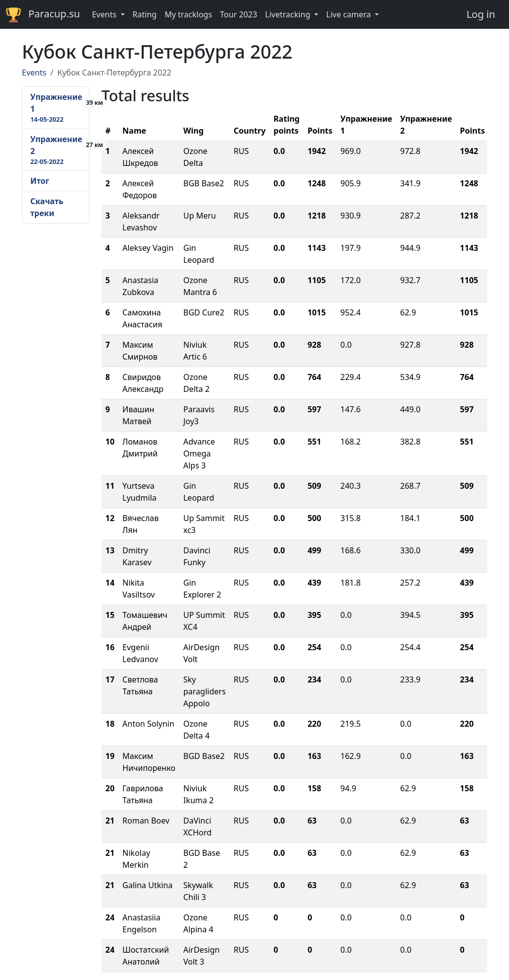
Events (34, 73)
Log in (481, 14)
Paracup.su (43, 15)
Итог (40, 181)
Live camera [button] (349, 14)
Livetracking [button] (289, 14)
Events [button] (105, 14)
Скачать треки (47, 207)
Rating (145, 14)
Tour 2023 (239, 14)
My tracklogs (188, 14)
